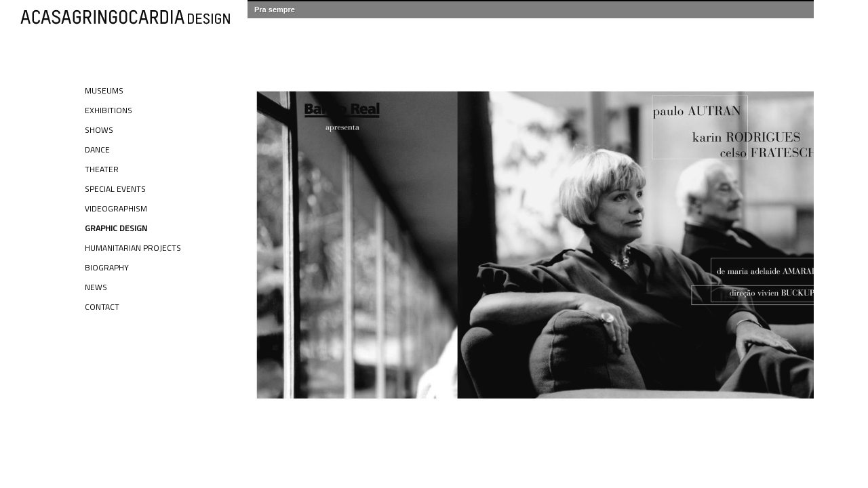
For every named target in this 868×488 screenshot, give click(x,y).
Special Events (115, 189)
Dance (97, 149)
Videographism (116, 208)
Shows (99, 130)
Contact (102, 307)
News (96, 287)
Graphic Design (116, 228)
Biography (107, 267)
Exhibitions (108, 110)
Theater (102, 169)
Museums (104, 90)
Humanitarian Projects (133, 248)
